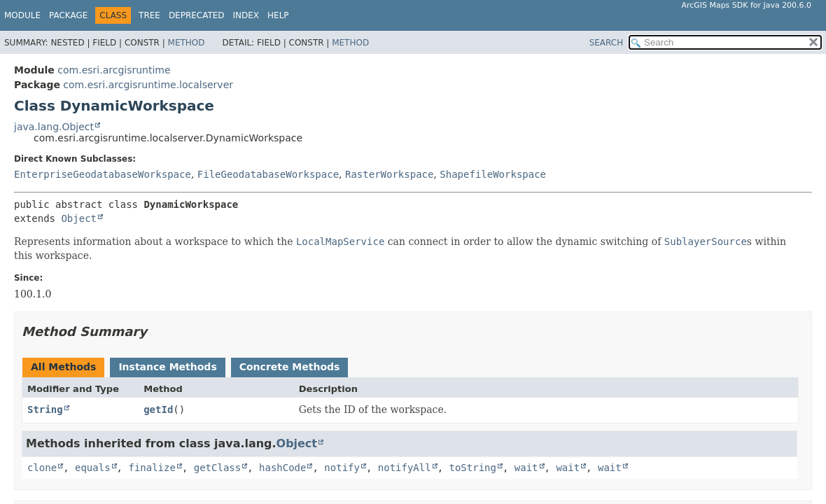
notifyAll (405, 468)
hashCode (282, 468)
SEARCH (607, 43)
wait (526, 468)
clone (42, 468)
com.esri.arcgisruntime (114, 70)
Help (278, 15)
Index (246, 15)
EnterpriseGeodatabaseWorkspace (103, 174)
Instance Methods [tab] (167, 367)
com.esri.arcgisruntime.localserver (148, 85)
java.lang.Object (54, 127)
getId (158, 409)
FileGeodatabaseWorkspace (268, 174)
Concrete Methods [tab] (290, 367)
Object (79, 218)
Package (68, 15)
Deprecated (197, 15)
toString (473, 468)
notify (342, 468)
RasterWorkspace (389, 174)
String (45, 409)
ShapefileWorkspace (493, 174)
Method (187, 43)
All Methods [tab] (63, 367)
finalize (152, 468)
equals (93, 468)
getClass (217, 468)
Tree (149, 15)
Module (22, 15)
